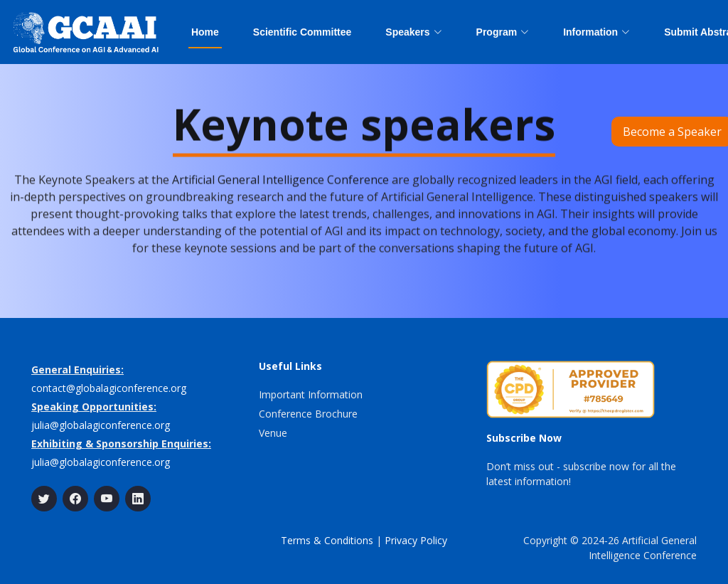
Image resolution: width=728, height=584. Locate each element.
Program (503, 32)
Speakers (413, 32)
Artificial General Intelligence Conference (280, 184)
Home (205, 32)
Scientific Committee (302, 32)
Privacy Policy (416, 540)
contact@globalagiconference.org (109, 388)
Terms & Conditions (327, 540)
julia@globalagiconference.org (101, 425)
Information (596, 32)
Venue (273, 433)
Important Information (311, 394)
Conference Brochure (308, 414)
